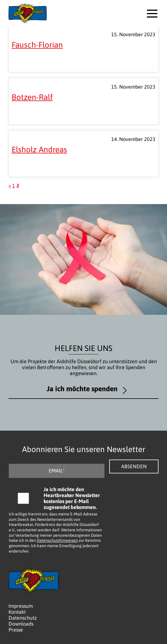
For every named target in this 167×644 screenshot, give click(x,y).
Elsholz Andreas (39, 149)
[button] (152, 13)
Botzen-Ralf (32, 97)
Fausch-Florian (37, 45)
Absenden (134, 466)
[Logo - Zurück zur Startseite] (28, 13)
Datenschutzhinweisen (57, 541)
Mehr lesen (35, 64)
